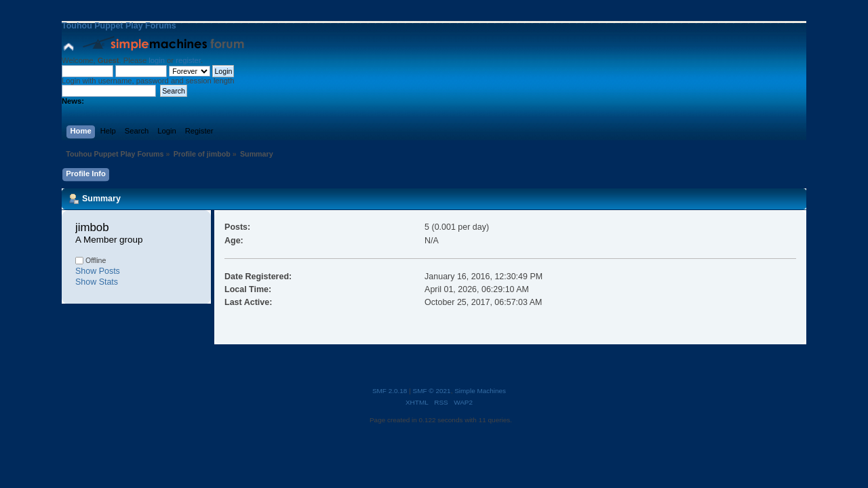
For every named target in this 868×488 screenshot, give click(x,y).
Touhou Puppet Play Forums (119, 26)
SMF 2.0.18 (390, 391)
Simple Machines (480, 391)
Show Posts (98, 271)
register (188, 60)
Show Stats (97, 282)
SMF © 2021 (432, 391)
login (157, 60)
